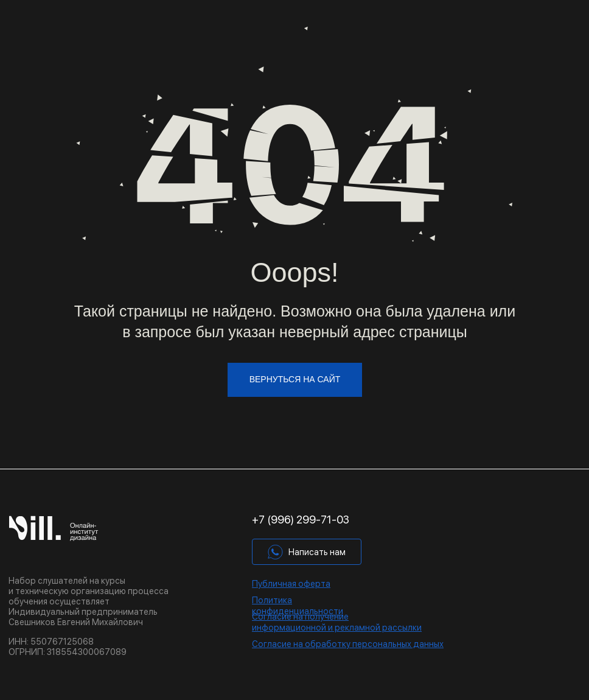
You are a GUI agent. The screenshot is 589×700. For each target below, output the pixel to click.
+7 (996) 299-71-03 (301, 520)
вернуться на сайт (295, 379)
